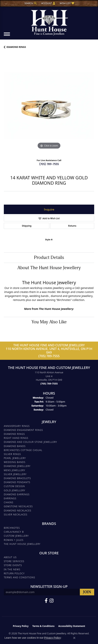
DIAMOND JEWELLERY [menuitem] (17, 466)
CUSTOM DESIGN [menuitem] (14, 486)
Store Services (14, 561)
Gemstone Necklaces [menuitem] (18, 506)
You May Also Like (49, 322)
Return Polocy (14, 573)
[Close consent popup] (74, 638)
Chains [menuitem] (9, 502)
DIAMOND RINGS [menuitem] (14, 434)
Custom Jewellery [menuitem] (16, 536)
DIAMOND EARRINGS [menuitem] (17, 494)
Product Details (49, 258)
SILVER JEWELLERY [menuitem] (15, 474)
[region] (49, 105)
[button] (30, 3)
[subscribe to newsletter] (87, 592)
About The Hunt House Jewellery (49, 268)
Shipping (27, 226)
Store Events (13, 565)
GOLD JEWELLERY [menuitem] (15, 490)
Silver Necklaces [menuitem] (16, 515)
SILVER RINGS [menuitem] (12, 454)
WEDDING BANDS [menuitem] (15, 462)
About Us (10, 557)
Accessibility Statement (72, 626)
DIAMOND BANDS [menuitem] (15, 446)
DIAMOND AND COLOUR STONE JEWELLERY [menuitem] (30, 442)
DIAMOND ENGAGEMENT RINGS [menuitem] (23, 430)
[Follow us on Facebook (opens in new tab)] (46, 601)
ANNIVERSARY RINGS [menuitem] (17, 426)
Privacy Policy (21, 626)
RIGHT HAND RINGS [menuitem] (16, 438)
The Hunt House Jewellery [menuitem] (22, 544)
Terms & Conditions (43, 626)
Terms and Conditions (19, 577)
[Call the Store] (49, 384)
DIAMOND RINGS (16, 47)
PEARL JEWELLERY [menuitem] (15, 458)
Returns (72, 226)
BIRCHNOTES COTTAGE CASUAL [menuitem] (23, 450)
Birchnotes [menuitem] (12, 528)
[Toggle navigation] (7, 36)
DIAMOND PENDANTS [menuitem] (17, 482)
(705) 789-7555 (49, 164)
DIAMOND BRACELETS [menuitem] (17, 478)
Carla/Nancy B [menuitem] (14, 532)
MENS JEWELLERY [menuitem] (15, 470)
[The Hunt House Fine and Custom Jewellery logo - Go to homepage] (49, 21)
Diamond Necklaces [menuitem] (18, 511)
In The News (12, 569)
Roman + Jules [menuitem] (14, 540)
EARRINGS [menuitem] (10, 498)
